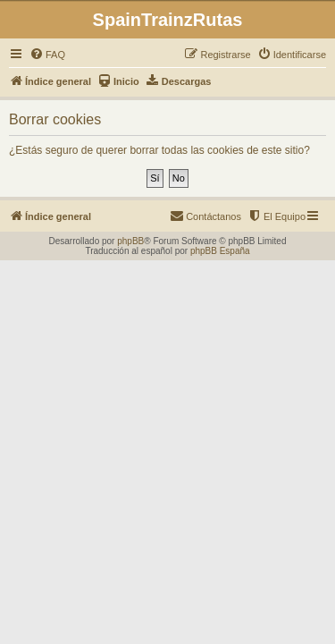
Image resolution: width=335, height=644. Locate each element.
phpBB (130, 241)
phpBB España (220, 251)
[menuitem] (47, 55)
